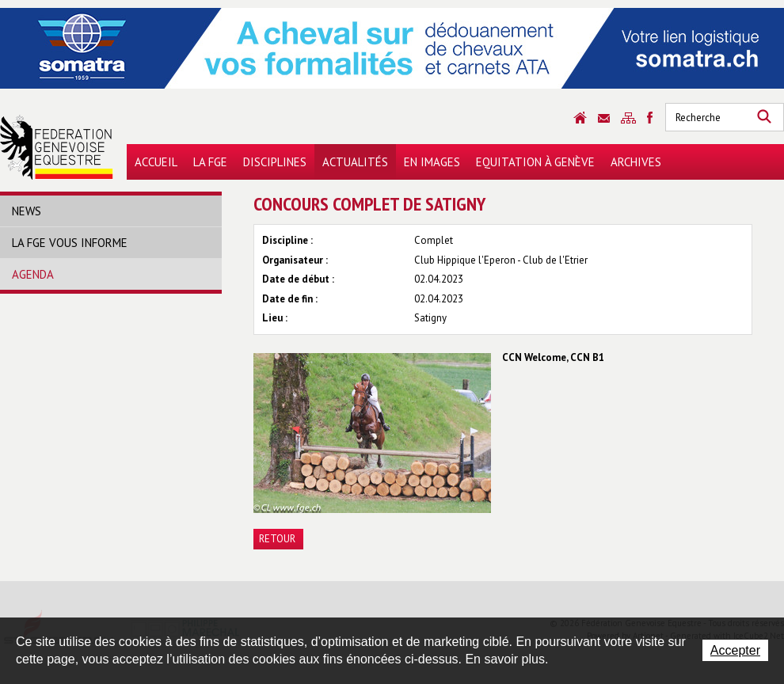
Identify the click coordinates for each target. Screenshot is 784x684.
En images (432, 162)
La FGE (210, 162)
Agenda (33, 274)
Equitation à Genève (535, 162)
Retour (277, 539)
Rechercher (764, 117)
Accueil (156, 162)
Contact (604, 118)
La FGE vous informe (70, 243)
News (27, 211)
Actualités (355, 162)
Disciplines (275, 162)
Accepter (735, 650)
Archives (636, 162)
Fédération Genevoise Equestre (57, 147)
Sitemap (628, 118)
